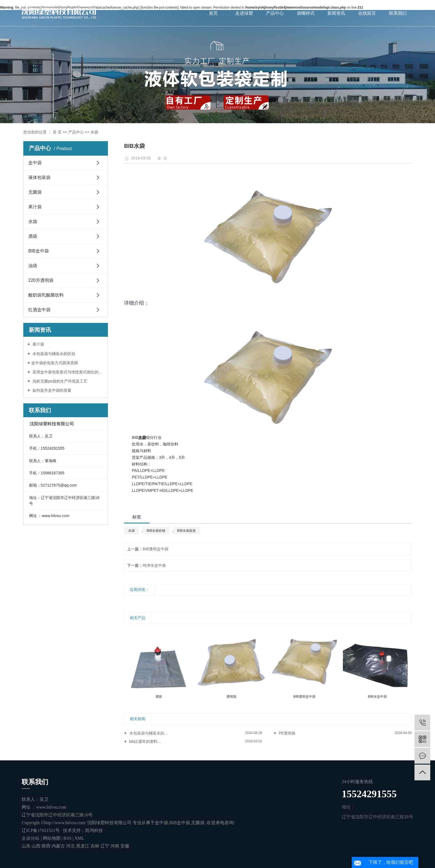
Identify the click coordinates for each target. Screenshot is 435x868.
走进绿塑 (244, 13)
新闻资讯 (336, 13)
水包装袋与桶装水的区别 (53, 354)
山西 (37, 846)
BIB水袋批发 (186, 531)
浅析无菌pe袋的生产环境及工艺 (59, 381)
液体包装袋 (39, 177)
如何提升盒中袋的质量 (51, 390)
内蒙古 (59, 846)
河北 (71, 846)
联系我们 (398, 13)
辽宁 (105, 846)
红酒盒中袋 (39, 310)
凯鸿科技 (94, 830)
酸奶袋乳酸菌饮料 (46, 295)
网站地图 (52, 838)
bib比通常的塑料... (145, 742)
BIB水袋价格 (156, 531)
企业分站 (31, 838)
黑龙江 (83, 846)
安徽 (125, 846)
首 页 (57, 132)
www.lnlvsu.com (51, 807)
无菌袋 (35, 192)
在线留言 (367, 13)
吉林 (95, 846)
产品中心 (275, 13)
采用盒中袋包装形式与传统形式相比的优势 (68, 372)
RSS (67, 838)
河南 (115, 846)
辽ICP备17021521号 (41, 830)
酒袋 (33, 236)
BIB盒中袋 (39, 251)
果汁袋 (35, 207)
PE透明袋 (287, 733)
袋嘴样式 (306, 13)
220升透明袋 (41, 280)
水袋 (94, 132)
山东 (27, 846)
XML (79, 838)
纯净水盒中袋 (154, 565)
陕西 (47, 846)
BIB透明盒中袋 (155, 549)
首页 (213, 13)
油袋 (33, 266)
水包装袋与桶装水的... (148, 733)
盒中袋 (35, 163)
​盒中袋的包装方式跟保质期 (55, 363)
